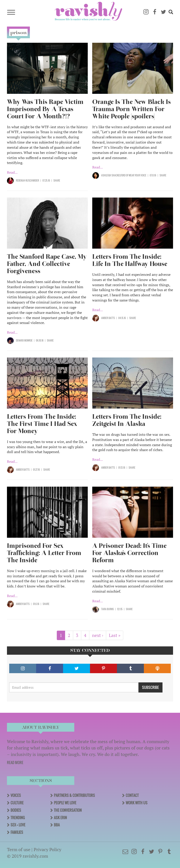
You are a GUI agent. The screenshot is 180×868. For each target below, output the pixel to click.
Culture (17, 803)
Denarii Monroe (24, 340)
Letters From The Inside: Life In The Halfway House (130, 260)
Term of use (19, 849)
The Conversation (68, 810)
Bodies (16, 810)
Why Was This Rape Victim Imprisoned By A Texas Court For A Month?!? (45, 109)
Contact (132, 795)
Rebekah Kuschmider (27, 180)
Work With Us (137, 803)
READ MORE (15, 762)
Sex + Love (18, 825)
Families (17, 832)
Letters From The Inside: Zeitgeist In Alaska (127, 420)
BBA (57, 825)
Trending (18, 818)
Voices (16, 795)
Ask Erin (60, 818)
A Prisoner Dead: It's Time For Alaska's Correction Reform (129, 553)
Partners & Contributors (74, 795)
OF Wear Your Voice (136, 175)
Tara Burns (108, 609)
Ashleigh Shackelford (113, 175)
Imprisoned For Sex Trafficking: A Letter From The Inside (44, 553)
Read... (12, 172)
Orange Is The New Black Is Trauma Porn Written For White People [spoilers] (132, 109)
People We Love (65, 803)
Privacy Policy (47, 849)
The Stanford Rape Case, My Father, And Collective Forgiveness (47, 264)
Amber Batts (108, 318)
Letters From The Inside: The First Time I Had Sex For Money (42, 424)
